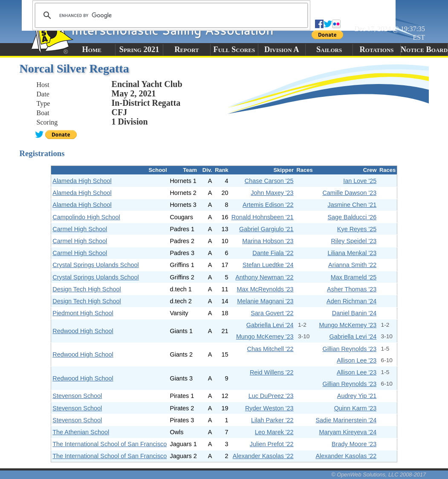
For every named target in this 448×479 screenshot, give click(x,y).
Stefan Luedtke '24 (268, 265)
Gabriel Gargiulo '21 (266, 229)
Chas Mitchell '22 (270, 349)
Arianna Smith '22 (352, 265)
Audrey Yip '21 (357, 396)
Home (92, 49)
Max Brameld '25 (354, 277)
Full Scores (234, 49)
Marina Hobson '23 (268, 241)
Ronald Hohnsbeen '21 (263, 217)
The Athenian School (81, 432)
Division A (282, 49)
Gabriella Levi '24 (270, 325)
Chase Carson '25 (269, 181)
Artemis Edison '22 (268, 205)
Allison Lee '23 (357, 360)
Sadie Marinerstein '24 (346, 420)
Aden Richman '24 (351, 301)
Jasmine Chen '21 (352, 205)
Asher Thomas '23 (352, 289)
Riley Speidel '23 (354, 241)
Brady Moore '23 (354, 444)
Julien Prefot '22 (272, 444)
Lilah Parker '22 (272, 420)
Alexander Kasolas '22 (263, 456)
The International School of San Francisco (110, 444)
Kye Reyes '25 (357, 229)
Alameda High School (82, 181)
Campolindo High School (86, 217)
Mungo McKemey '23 (348, 325)
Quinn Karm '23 (356, 408)
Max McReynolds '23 (265, 289)
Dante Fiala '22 (273, 253)
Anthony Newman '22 (264, 277)
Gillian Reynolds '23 (349, 349)
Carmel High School (80, 229)
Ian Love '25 (360, 181)
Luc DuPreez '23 (271, 396)
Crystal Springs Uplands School (95, 265)
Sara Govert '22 (272, 313)
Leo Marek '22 (274, 432)
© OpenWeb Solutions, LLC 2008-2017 (379, 475)
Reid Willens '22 (272, 372)
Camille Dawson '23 (349, 193)
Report (187, 49)
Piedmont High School (83, 313)
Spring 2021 (139, 49)
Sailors (329, 49)
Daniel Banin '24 (354, 313)
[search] (170, 15)
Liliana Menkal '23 (352, 253)
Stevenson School (77, 396)
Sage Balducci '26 (352, 217)
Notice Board (424, 49)
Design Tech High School (87, 289)
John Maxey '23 (272, 193)
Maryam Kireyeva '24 (348, 432)
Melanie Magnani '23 (265, 301)
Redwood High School (83, 331)
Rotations (377, 49)
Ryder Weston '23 (269, 408)
